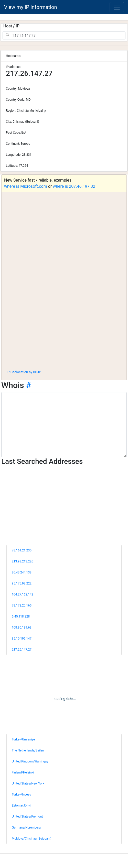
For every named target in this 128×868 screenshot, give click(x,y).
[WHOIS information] (64, 425)
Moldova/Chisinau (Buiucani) (31, 839)
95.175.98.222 (22, 583)
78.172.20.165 (22, 605)
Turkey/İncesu (22, 794)
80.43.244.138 (22, 572)
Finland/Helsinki (23, 772)
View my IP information (31, 7)
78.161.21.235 (22, 550)
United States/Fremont (27, 817)
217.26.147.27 (22, 650)
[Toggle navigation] (117, 7)
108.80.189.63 (22, 628)
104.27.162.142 (23, 594)
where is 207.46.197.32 (74, 186)
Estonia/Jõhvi (21, 806)
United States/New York (28, 783)
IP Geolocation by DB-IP (24, 372)
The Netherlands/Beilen (28, 750)
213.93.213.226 (23, 561)
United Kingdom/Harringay (30, 761)
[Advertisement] (63, 328)
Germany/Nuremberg (26, 828)
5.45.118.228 (21, 616)
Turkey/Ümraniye (23, 739)
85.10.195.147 (22, 639)
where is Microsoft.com (26, 186)
